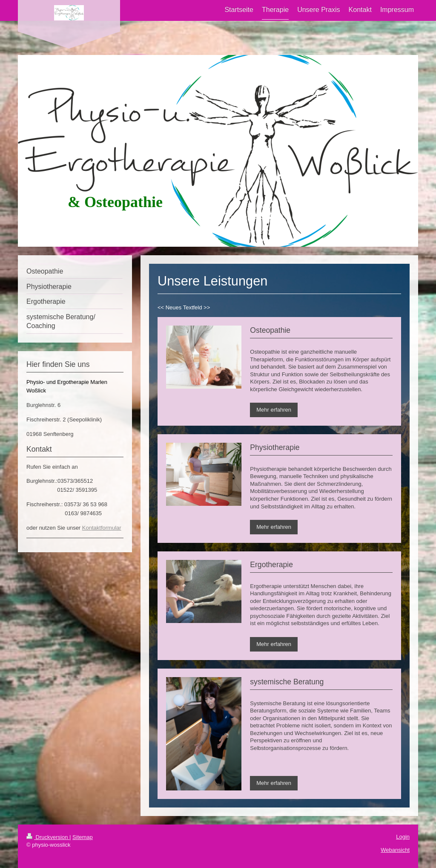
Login (403, 837)
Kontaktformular (102, 528)
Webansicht (395, 850)
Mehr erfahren (274, 410)
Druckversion (48, 837)
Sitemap (83, 837)
